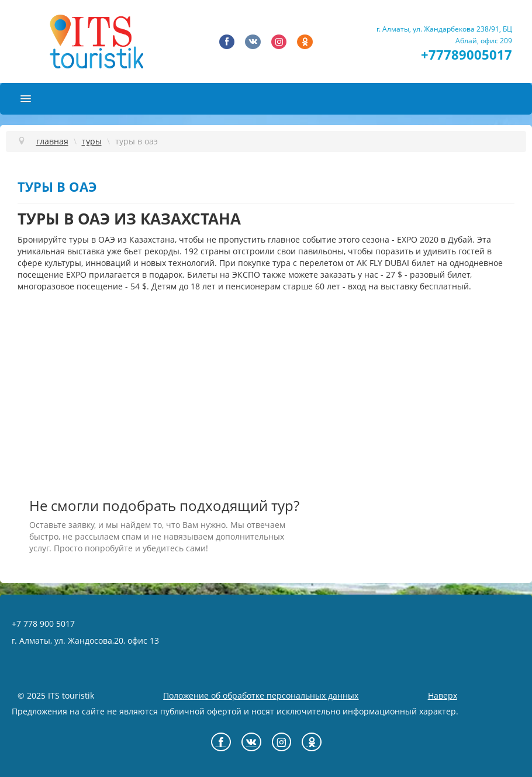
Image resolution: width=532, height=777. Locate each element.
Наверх (443, 695)
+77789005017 (467, 55)
